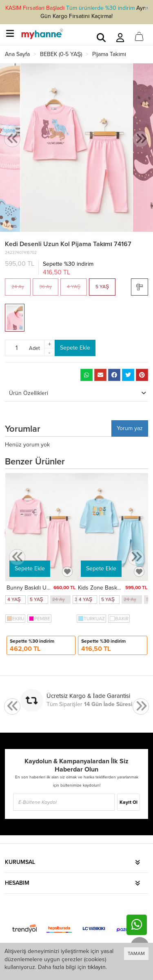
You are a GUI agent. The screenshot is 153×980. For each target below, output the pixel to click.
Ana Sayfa (17, 54)
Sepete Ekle (75, 348)
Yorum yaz (130, 428)
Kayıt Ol (128, 802)
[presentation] (12, 139)
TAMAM (136, 953)
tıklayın (97, 967)
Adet (34, 348)
